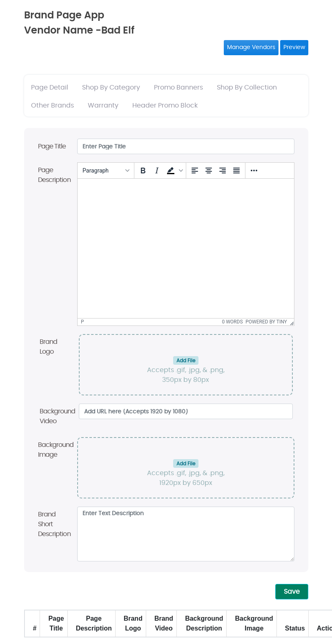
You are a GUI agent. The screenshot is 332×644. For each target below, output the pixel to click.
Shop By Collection (247, 88)
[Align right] (223, 171)
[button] (174, 171)
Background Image (56, 450)
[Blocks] (106, 171)
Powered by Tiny (266, 322)
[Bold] (143, 171)
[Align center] (209, 171)
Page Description (54, 175)
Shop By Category (111, 88)
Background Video (58, 416)
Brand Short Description (54, 524)
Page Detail (50, 88)
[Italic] (157, 171)
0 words (233, 322)
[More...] (254, 171)
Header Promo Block (165, 105)
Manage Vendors (251, 47)
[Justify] (236, 171)
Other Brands (52, 105)
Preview (294, 47)
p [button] (82, 322)
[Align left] (195, 171)
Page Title (52, 146)
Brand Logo (49, 347)
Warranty (103, 105)
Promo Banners (178, 88)
